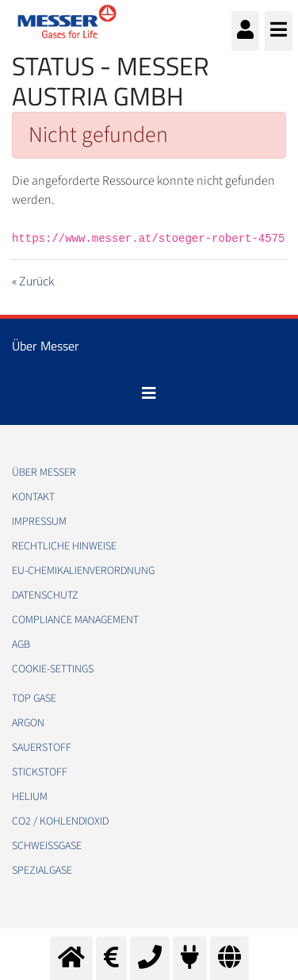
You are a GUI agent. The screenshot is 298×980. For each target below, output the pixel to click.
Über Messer (44, 473)
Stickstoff (40, 772)
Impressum (39, 522)
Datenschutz (45, 595)
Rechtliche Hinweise (64, 546)
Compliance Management (75, 620)
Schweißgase (47, 846)
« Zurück (33, 281)
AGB (21, 645)
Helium (30, 797)
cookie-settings (53, 669)
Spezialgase (42, 871)
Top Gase (34, 699)
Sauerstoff (42, 748)
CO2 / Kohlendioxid (60, 821)
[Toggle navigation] (149, 393)
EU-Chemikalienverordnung (83, 571)
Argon (28, 723)
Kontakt (33, 497)
